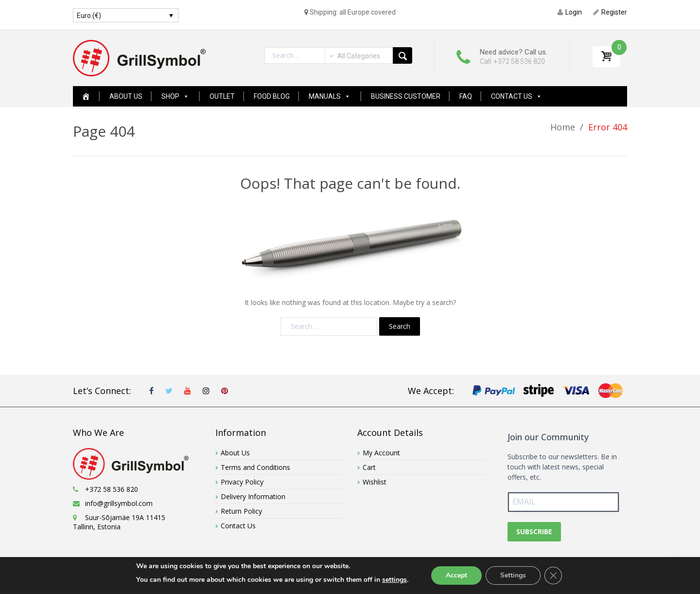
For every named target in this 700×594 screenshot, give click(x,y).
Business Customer (406, 96)
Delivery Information (253, 496)
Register (610, 12)
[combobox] (354, 56)
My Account (381, 453)
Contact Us (516, 96)
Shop (175, 96)
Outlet (222, 96)
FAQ (466, 96)
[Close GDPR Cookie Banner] (553, 576)
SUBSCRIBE (534, 531)
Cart (369, 467)
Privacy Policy (242, 482)
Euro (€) (89, 16)
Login (570, 12)
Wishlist (375, 482)
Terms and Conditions (255, 467)
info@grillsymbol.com (119, 503)
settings (394, 580)
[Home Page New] (86, 96)
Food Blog (272, 96)
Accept (456, 575)
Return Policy (241, 511)
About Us (126, 96)
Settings (513, 575)
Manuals (330, 96)
